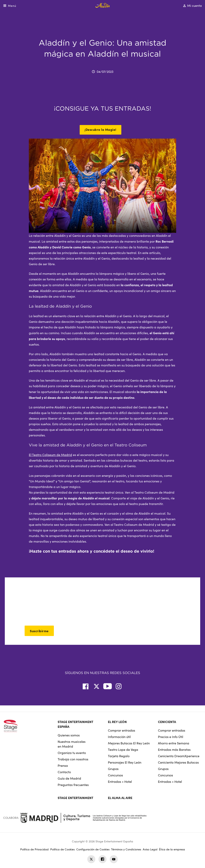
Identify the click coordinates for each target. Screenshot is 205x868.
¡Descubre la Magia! (100, 129)
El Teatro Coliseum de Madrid (50, 455)
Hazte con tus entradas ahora (59, 551)
